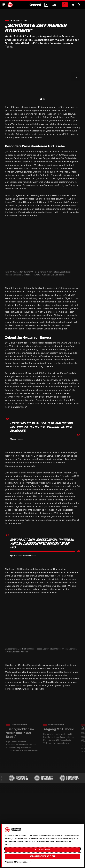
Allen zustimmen (42, 850)
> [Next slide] (75, 77)
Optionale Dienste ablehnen (43, 856)
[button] (79, 4)
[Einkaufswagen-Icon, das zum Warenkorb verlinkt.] (73, 5)
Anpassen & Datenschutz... (16, 862)
